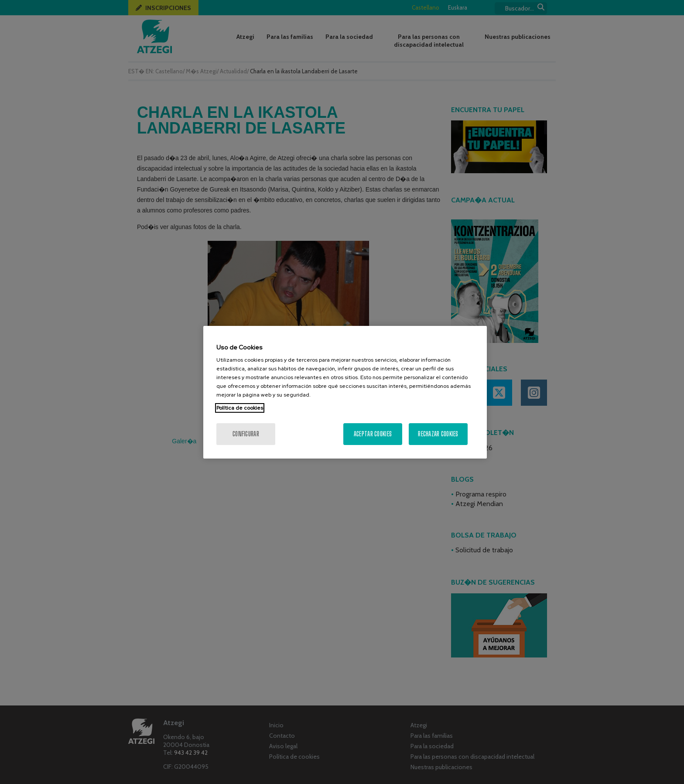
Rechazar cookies (438, 434)
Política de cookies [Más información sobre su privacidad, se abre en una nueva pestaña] (240, 408)
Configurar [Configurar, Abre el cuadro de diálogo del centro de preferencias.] (246, 434)
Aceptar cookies (373, 434)
